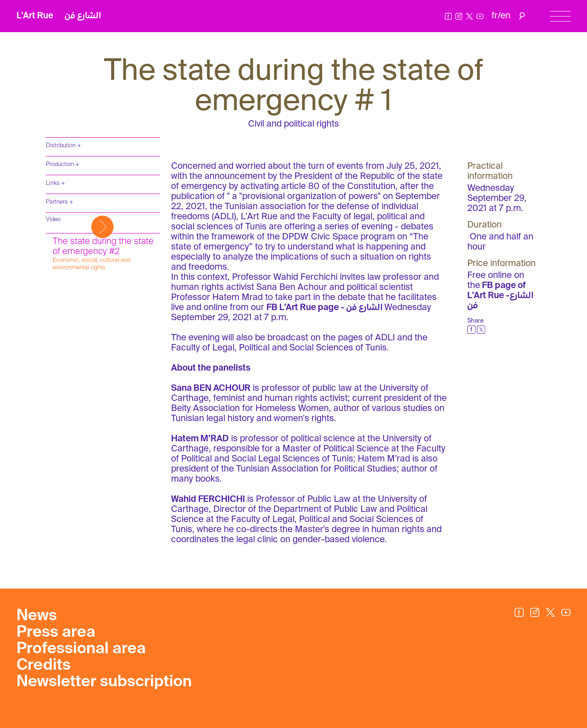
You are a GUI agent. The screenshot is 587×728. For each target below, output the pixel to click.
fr (495, 16)
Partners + (60, 202)
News (37, 616)
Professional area (81, 649)
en (505, 16)
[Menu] (560, 16)
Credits (44, 666)
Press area (56, 633)
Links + (55, 183)
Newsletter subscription (104, 682)
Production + (63, 164)
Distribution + (64, 146)
